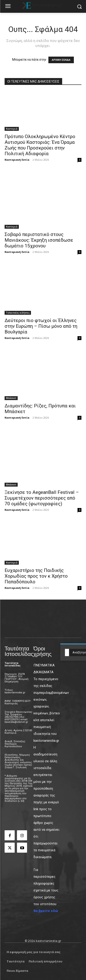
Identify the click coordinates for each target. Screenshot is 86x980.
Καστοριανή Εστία (17, 160)
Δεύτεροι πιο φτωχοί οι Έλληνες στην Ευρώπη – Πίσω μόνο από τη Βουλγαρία (41, 326)
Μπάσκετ (11, 398)
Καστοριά (12, 129)
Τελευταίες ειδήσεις (18, 313)
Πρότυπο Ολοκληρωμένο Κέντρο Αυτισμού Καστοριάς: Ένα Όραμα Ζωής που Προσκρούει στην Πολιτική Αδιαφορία (40, 145)
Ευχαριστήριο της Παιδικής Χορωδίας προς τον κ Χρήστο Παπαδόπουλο (36, 576)
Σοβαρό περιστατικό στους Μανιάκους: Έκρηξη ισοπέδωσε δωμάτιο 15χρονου (39, 240)
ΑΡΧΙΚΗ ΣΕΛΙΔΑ (61, 60)
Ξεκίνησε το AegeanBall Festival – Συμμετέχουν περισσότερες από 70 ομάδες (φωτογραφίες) (42, 498)
